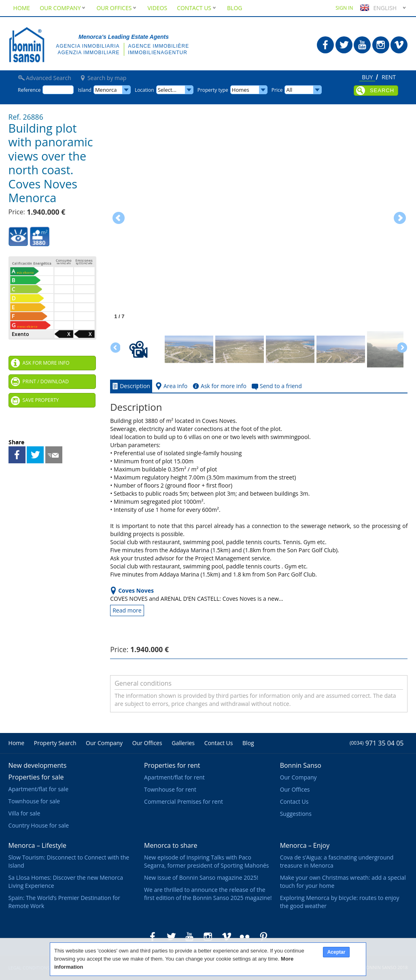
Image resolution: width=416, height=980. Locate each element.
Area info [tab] (171, 386)
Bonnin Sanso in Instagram (381, 45)
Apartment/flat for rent (174, 777)
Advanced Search (49, 78)
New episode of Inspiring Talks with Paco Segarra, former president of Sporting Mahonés (206, 861)
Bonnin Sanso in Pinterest (263, 937)
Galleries (183, 743)
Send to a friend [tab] (276, 386)
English (377, 8)
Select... (167, 90)
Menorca (106, 90)
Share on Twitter (35, 455)
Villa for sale (24, 813)
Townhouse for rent (170, 789)
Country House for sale (39, 825)
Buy (367, 78)
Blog (235, 8)
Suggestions (296, 814)
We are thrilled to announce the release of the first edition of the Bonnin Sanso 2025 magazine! (208, 894)
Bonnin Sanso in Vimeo (399, 45)
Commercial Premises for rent (184, 802)
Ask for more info (46, 363)
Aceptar (336, 952)
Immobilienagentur (158, 53)
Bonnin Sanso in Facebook (325, 45)
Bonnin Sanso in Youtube (362, 45)
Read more (127, 610)
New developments (38, 765)
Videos (157, 8)
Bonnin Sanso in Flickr (245, 937)
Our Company (63, 8)
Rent (389, 78)
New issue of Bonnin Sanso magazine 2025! (201, 878)
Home (22, 8)
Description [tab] (130, 386)
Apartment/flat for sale (38, 789)
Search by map (107, 78)
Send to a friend (54, 455)
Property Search (55, 743)
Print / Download (46, 381)
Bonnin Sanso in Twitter (344, 45)
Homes (241, 90)
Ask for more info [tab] (219, 386)
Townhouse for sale (34, 801)
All (289, 90)
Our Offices (117, 8)
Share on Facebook (17, 455)
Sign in (344, 8)
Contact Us (197, 8)
